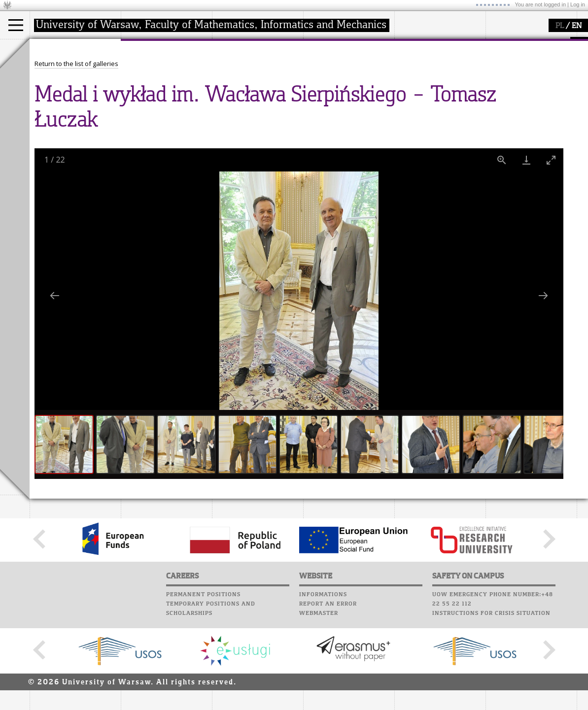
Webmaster (319, 704)
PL (560, 26)
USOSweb (320, 44)
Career (317, 91)
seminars (238, 77)
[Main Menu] (16, 25)
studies (52, 48)
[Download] (526, 251)
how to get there (157, 68)
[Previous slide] (55, 387)
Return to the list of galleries (76, 155)
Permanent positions (203, 685)
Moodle (318, 54)
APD (364, 44)
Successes (322, 110)
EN (577, 26)
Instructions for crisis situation (491, 704)
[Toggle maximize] (551, 251)
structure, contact (159, 77)
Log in (578, 4)
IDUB (231, 112)
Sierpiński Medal (249, 103)
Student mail (328, 72)
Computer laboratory (343, 63)
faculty (142, 48)
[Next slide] (543, 387)
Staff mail (323, 82)
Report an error (328, 695)
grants (234, 95)
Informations (323, 685)
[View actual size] (502, 251)
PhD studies (60, 86)
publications (242, 86)
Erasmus (55, 95)
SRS (346, 44)
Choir (314, 101)
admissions (59, 103)
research (237, 48)
